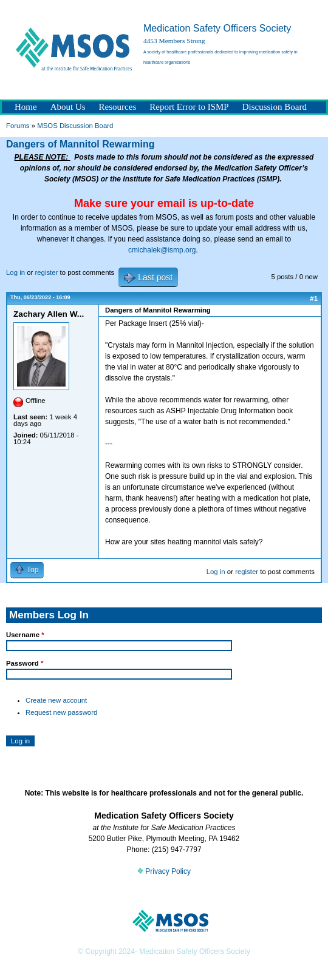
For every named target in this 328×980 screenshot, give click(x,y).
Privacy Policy (164, 871)
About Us (68, 107)
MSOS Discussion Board (75, 126)
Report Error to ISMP (189, 107)
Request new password (61, 712)
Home (26, 107)
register (46, 272)
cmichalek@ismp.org (162, 250)
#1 (314, 299)
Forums (18, 126)
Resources (118, 107)
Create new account (56, 700)
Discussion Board (275, 107)
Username (25, 635)
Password (25, 663)
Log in (15, 272)
